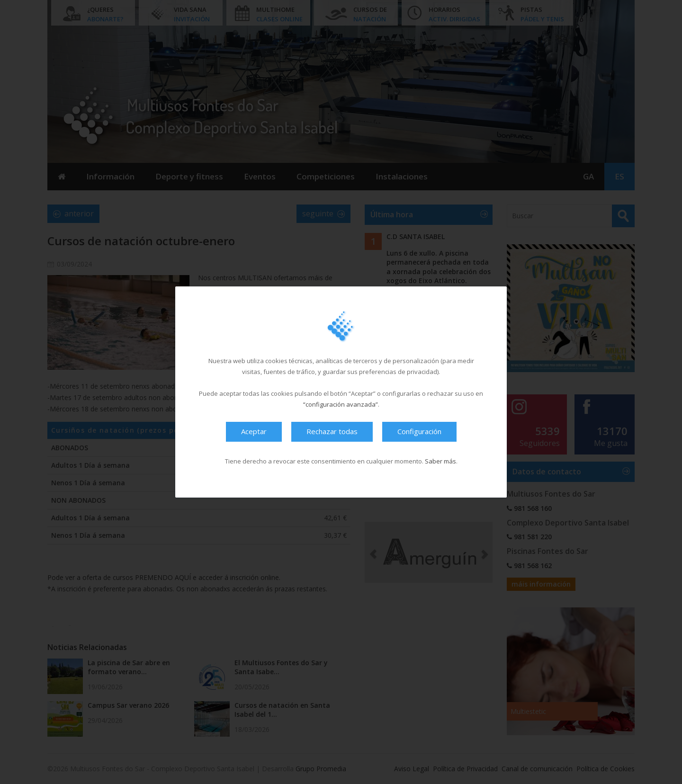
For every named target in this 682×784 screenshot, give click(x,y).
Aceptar (254, 431)
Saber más (440, 461)
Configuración (419, 431)
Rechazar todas (332, 431)
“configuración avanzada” (341, 404)
